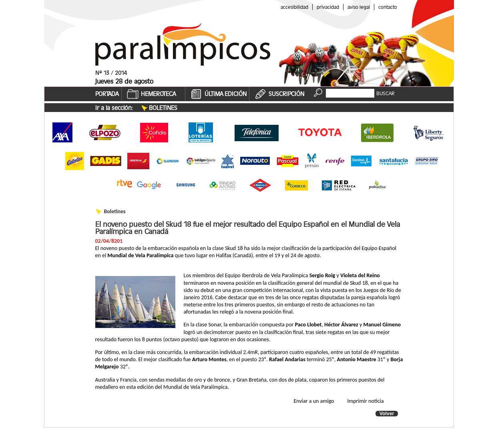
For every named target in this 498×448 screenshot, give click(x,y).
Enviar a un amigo (314, 401)
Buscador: (337, 88)
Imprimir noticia (366, 401)
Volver (387, 414)
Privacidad (328, 7)
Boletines (163, 108)
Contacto (388, 7)
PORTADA (107, 94)
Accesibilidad (294, 7)
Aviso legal (359, 7)
